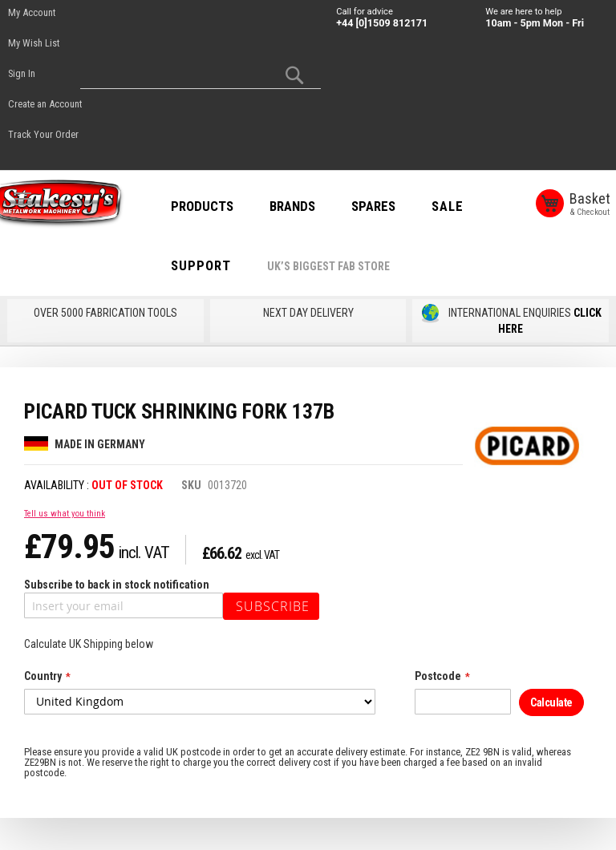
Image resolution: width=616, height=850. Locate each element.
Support (220, 265)
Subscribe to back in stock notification (117, 585)
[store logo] (72, 204)
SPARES (393, 206)
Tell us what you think (65, 514)
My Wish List (34, 43)
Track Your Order (43, 134)
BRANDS (312, 206)
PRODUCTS (221, 206)
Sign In (22, 73)
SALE (467, 206)
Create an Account (45, 104)
